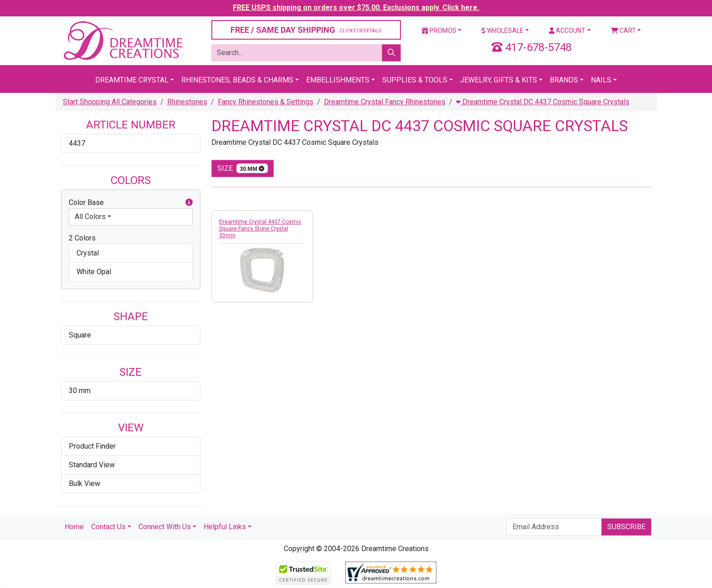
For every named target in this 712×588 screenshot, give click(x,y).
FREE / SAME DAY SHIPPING (306, 30)
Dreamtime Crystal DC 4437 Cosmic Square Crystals (543, 102)
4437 (77, 143)
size (243, 168)
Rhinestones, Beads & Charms (237, 80)
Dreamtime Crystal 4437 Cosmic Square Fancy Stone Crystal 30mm (260, 229)
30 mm (80, 391)
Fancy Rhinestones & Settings (266, 102)
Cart (623, 31)
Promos (439, 31)
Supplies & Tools (415, 80)
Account (567, 31)
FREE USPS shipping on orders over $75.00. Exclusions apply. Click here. (356, 8)
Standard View (92, 465)
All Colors (90, 217)
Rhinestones (187, 102)
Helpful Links (225, 527)
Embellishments (338, 80)
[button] (189, 203)
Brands (564, 80)
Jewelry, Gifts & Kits (499, 80)
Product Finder (92, 446)
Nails (601, 80)
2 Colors (82, 238)
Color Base (131, 203)
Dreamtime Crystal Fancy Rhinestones (385, 102)
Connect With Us (165, 527)
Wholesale (502, 31)
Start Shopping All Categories (110, 102)
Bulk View (85, 483)
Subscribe (626, 527)
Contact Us (108, 527)
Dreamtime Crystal (132, 80)
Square (80, 335)
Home (74, 527)
